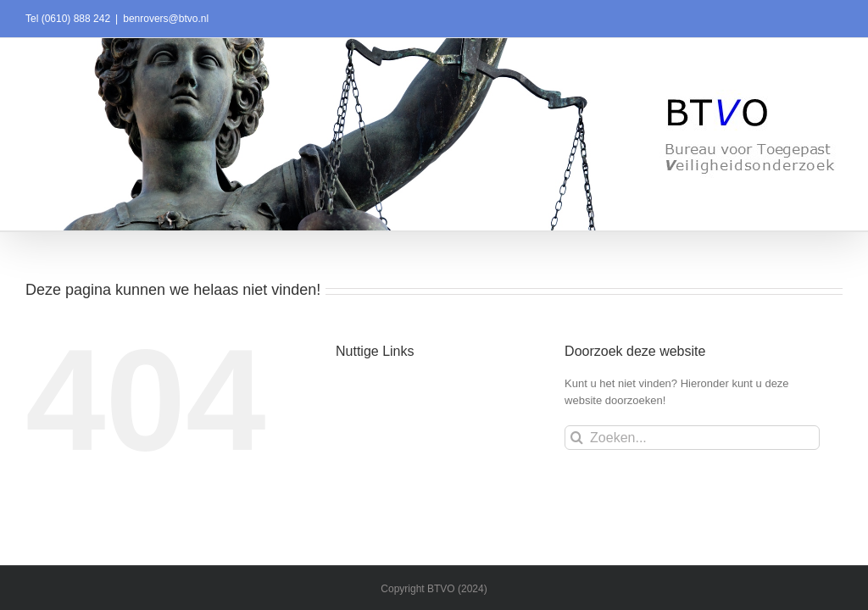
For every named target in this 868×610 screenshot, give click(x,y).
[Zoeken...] (692, 438)
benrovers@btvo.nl (166, 19)
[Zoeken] (577, 438)
